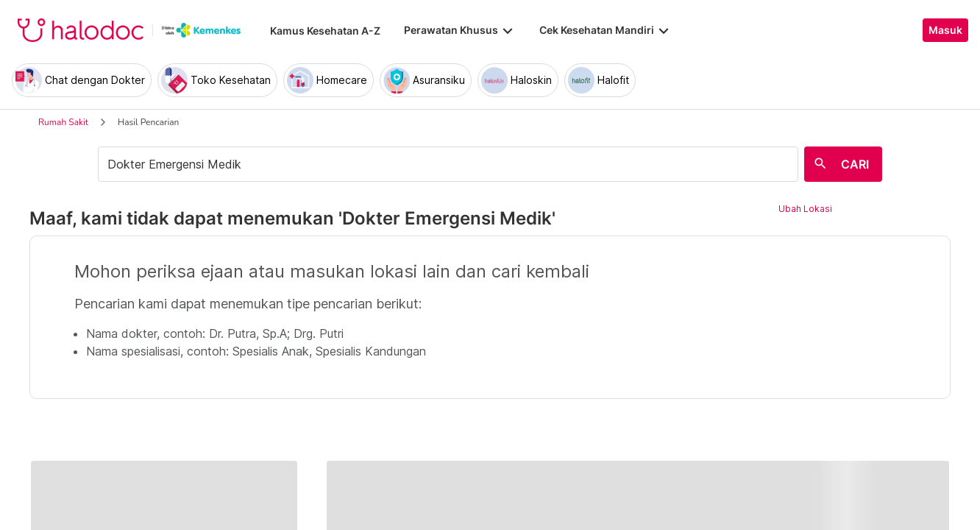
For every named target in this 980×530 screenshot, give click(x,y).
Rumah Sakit (63, 122)
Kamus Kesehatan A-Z (325, 31)
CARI (855, 164)
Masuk (945, 30)
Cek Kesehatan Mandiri (606, 30)
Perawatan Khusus (460, 30)
